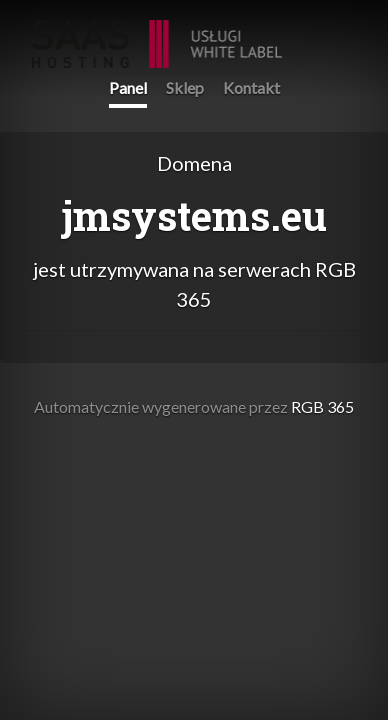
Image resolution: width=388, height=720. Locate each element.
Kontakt (251, 87)
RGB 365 (157, 33)
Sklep (185, 87)
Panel (128, 87)
